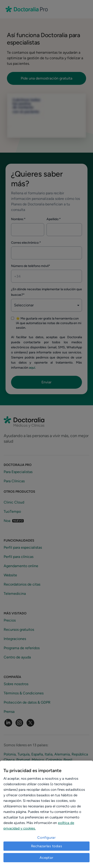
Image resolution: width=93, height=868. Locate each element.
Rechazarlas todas (47, 846)
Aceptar (46, 858)
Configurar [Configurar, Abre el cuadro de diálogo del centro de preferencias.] (46, 838)
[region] (46, 814)
